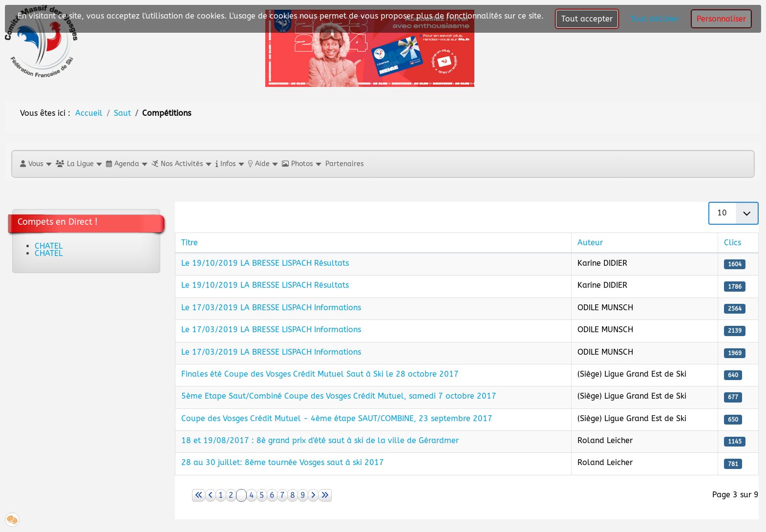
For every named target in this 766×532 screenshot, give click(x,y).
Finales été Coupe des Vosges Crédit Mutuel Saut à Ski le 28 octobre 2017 (320, 374)
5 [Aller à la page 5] (262, 495)
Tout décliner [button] (655, 19)
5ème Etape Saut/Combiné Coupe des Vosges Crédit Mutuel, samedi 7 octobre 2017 (339, 396)
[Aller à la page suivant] (313, 495)
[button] (35, 164)
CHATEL (49, 246)
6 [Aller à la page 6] (272, 495)
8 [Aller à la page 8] (293, 495)
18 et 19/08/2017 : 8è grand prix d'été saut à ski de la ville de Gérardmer (320, 440)
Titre (190, 243)
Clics (733, 243)
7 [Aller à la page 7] (282, 495)
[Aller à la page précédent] (211, 495)
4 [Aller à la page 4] (252, 495)
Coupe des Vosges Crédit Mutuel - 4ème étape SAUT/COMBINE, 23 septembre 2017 (337, 418)
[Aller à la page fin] (325, 495)
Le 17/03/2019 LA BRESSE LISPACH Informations (271, 308)
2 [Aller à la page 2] (231, 495)
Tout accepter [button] (587, 19)
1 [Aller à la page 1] (221, 495)
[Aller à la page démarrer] (199, 495)
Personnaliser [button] (721, 19)
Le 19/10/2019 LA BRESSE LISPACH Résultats (265, 263)
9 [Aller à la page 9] (303, 495)
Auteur (590, 243)
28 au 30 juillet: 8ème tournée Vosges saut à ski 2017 (283, 462)
